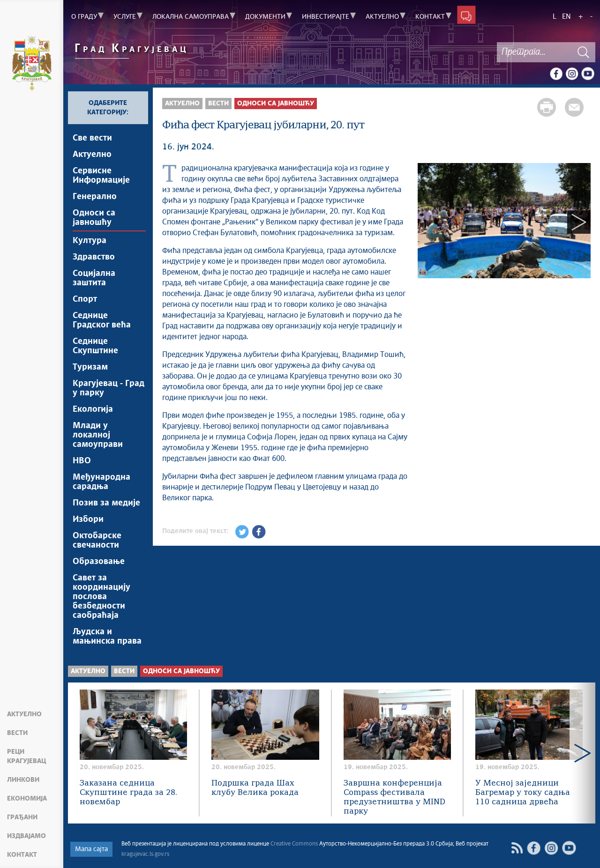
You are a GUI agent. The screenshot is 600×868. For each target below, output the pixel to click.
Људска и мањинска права (107, 637)
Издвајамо (26, 836)
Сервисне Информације (101, 176)
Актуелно (24, 714)
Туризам (90, 367)
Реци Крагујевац (26, 757)
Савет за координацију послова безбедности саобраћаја (101, 597)
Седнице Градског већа (102, 320)
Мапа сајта (91, 849)
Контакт (22, 855)
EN (566, 17)
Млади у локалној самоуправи (98, 435)
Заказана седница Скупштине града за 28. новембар (128, 793)
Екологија (93, 409)
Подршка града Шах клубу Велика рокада (255, 788)
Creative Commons (294, 844)
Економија (27, 799)
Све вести (92, 138)
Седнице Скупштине (95, 346)
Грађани (22, 817)
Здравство (94, 257)
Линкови (23, 780)
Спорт (85, 299)
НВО (82, 461)
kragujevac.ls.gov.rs (145, 854)
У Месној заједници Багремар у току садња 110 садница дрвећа (523, 793)
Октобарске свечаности (97, 541)
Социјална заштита (94, 278)
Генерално (95, 197)
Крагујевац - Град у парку (109, 388)
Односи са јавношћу (94, 218)
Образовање (99, 562)
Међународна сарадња (101, 482)
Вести (17, 733)
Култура (90, 241)
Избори (88, 519)
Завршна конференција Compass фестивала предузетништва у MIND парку (394, 798)
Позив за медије (106, 503)
